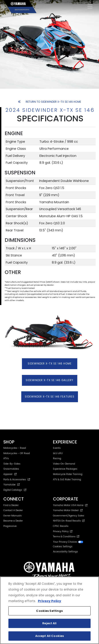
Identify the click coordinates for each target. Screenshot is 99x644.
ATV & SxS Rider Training (67, 480)
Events (57, 448)
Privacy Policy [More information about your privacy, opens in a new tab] (49, 601)
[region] (49, 610)
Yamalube (12, 485)
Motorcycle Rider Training (68, 474)
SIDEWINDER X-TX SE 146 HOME (50, 364)
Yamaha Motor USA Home (70, 505)
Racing (57, 458)
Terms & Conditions (66, 537)
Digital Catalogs (15, 490)
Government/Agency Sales (69, 516)
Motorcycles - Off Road (17, 453)
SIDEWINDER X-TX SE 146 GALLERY (49, 380)
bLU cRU (58, 453)
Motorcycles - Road (15, 448)
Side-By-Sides (12, 464)
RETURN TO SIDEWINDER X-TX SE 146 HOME (49, 102)
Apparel (10, 474)
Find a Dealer (11, 505)
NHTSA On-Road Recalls (69, 521)
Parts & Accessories (17, 480)
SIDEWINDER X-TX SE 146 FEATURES (50, 397)
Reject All (49, 623)
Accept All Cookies (49, 636)
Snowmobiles (11, 469)
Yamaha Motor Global (68, 510)
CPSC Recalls (61, 526)
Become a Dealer (13, 521)
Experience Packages (65, 469)
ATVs (6, 458)
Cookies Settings (63, 547)
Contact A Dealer (13, 510)
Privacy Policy (63, 531)
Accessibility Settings (65, 552)
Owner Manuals (13, 516)
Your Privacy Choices (68, 542)
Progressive (10, 526)
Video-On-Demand (64, 464)
